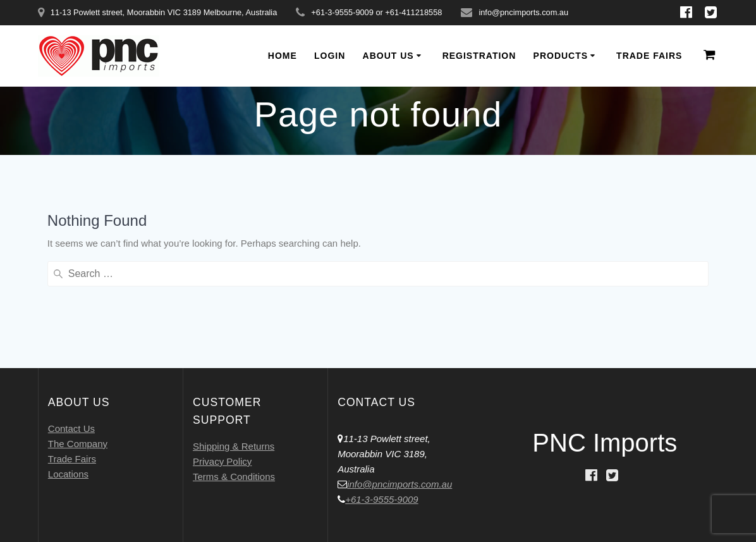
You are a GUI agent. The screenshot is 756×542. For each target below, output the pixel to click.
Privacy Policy (222, 461)
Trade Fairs (649, 56)
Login (330, 56)
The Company (78, 444)
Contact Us (71, 428)
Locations (68, 474)
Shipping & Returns (234, 446)
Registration (479, 56)
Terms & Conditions (234, 477)
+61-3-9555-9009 (382, 499)
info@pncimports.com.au (399, 484)
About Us (388, 56)
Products (561, 56)
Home (283, 56)
